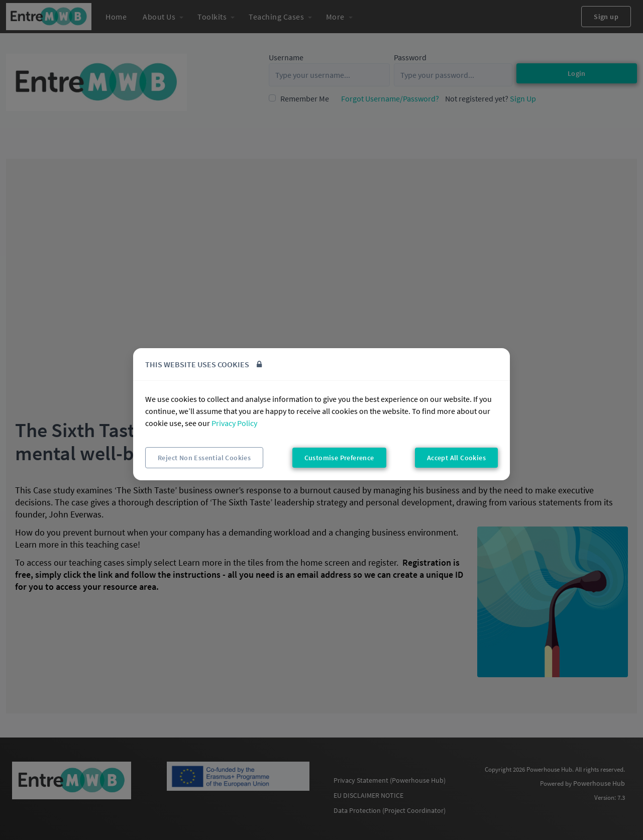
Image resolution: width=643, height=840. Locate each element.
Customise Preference (339, 458)
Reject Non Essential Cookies (204, 458)
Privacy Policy (234, 423)
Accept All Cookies (456, 458)
